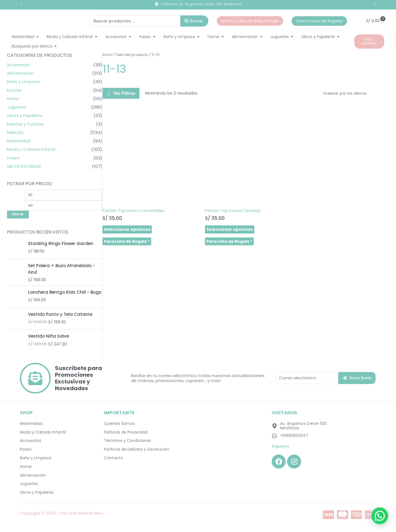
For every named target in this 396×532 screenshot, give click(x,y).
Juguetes (17, 107)
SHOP (26, 414)
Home (13, 99)
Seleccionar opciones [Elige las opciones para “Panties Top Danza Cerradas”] (200, 200)
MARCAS (16, 132)
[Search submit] (194, 21)
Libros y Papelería (25, 115)
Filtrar (18, 216)
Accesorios (18, 65)
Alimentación (21, 73)
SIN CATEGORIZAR (25, 166)
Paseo (14, 158)
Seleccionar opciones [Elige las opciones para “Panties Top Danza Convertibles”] (127, 200)
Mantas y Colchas (26, 124)
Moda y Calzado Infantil (32, 149)
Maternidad (19, 141)
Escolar (14, 90)
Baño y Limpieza (24, 82)
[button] (21, 5)
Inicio (107, 55)
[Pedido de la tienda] (353, 93)
